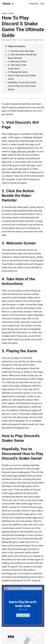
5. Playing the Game (18, 72)
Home (7, 4)
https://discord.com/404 (23, 151)
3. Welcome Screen (17, 61)
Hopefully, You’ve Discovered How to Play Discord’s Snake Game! (22, 86)
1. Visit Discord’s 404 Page (21, 51)
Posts (11, 13)
